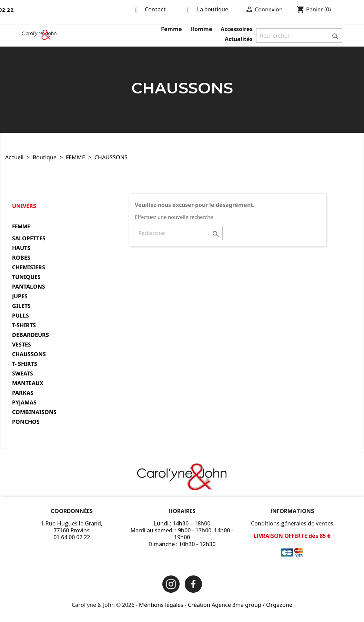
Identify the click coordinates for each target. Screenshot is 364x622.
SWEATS (23, 374)
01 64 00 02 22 (72, 537)
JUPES (20, 296)
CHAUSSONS (29, 354)
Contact (155, 9)
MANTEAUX (28, 383)
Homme (201, 29)
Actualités (239, 39)
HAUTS (21, 248)
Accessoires (237, 29)
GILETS (21, 306)
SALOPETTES (29, 238)
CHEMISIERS (29, 267)
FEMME (21, 226)
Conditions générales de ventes (292, 523)
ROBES (21, 258)
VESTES (22, 345)
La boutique (213, 9)
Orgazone (279, 605)
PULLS (21, 316)
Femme (171, 29)
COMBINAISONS (34, 412)
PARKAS (23, 393)
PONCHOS (26, 422)
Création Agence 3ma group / (227, 605)
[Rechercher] (299, 36)
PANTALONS (29, 287)
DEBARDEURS (31, 335)
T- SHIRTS (25, 364)
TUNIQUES (26, 277)
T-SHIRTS (24, 325)
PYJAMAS (24, 403)
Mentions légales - (163, 605)
